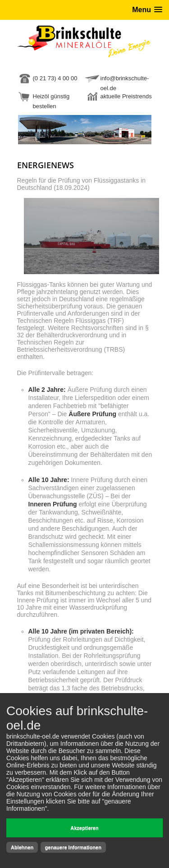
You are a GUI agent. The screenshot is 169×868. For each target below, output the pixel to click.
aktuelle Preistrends (126, 96)
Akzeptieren (84, 828)
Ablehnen (22, 847)
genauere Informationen (73, 847)
